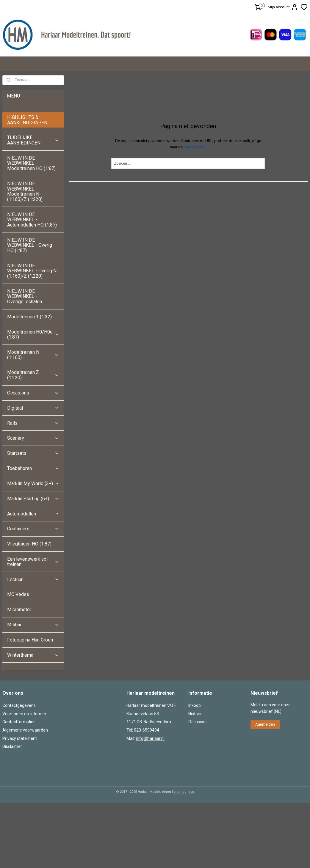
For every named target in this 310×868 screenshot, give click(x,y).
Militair (33, 625)
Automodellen (33, 514)
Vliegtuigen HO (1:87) (29, 544)
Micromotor (19, 610)
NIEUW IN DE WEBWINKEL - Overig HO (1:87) (30, 245)
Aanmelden (265, 724)
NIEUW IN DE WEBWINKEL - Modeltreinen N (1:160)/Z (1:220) (25, 191)
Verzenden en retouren (24, 714)
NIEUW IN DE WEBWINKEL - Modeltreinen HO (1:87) (31, 163)
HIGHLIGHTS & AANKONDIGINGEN (27, 120)
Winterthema (33, 655)
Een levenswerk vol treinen (33, 562)
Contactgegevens (19, 705)
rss (192, 792)
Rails (33, 423)
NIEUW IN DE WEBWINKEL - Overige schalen (25, 296)
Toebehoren (33, 468)
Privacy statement (20, 738)
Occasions (33, 393)
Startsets (33, 453)
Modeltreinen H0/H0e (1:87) (33, 335)
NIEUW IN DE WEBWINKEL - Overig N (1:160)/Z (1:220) (32, 271)
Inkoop (195, 705)
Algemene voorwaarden (25, 730)
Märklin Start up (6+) (33, 499)
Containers (33, 529)
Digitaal (33, 408)
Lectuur (33, 580)
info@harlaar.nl (150, 738)
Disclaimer (12, 746)
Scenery (33, 438)
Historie (195, 714)
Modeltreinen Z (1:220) (33, 375)
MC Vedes (18, 594)
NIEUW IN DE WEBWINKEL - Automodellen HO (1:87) (32, 220)
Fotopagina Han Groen (30, 640)
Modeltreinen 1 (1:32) (29, 317)
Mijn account (283, 7)
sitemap (180, 792)
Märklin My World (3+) (33, 483)
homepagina (195, 147)
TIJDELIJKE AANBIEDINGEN (33, 140)
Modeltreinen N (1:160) (33, 355)
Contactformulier (19, 722)
